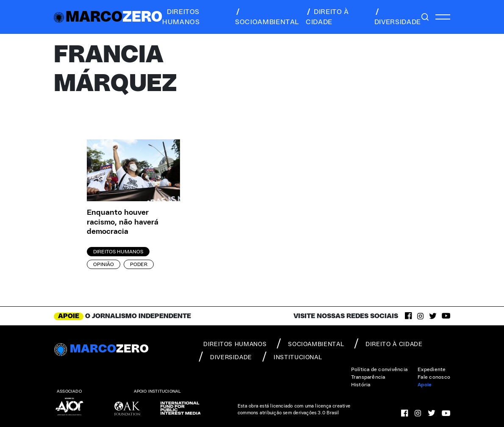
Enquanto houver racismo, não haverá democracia (123, 222)
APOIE (69, 316)
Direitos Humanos (118, 252)
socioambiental (267, 17)
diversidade (398, 17)
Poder (139, 264)
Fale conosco (434, 377)
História (361, 385)
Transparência (368, 377)
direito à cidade (327, 17)
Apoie (425, 385)
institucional (292, 357)
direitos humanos (181, 17)
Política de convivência (379, 369)
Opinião (104, 264)
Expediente (432, 369)
